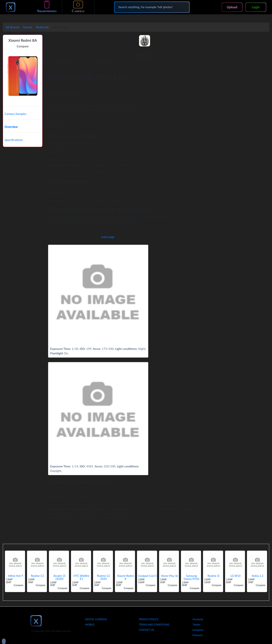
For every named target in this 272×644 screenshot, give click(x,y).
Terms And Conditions (154, 625)
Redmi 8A (42, 27)
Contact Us (147, 630)
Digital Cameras (96, 619)
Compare (23, 46)
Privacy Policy (149, 619)
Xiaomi (28, 27)
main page (108, 237)
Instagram (198, 630)
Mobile (90, 625)
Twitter (196, 625)
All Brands (13, 27)
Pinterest (197, 635)
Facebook (198, 619)
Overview (11, 127)
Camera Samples (15, 114)
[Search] (152, 7)
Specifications (14, 140)
